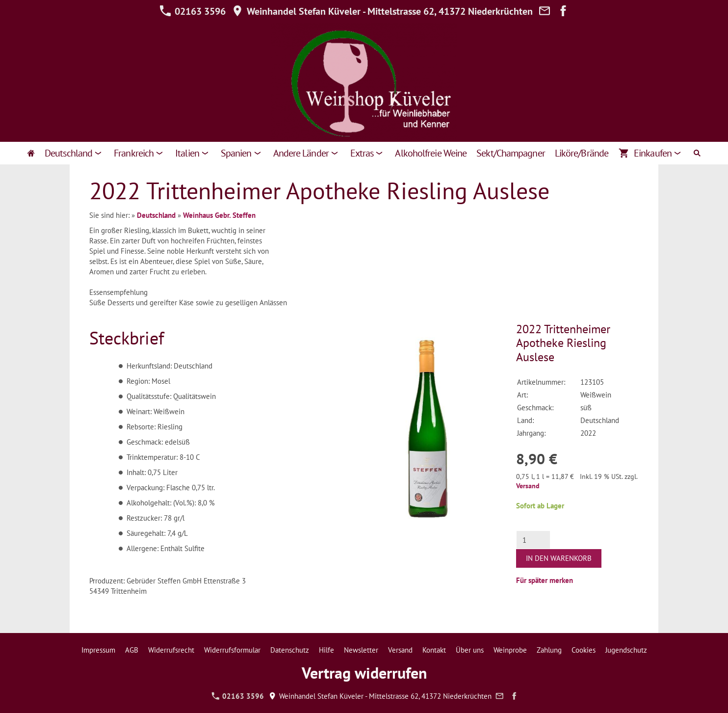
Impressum (98, 650)
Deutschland (156, 215)
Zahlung (549, 650)
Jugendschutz (626, 650)
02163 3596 (193, 11)
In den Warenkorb (559, 558)
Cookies (584, 650)
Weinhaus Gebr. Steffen (219, 215)
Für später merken (545, 580)
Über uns (470, 650)
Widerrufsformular (232, 650)
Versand (528, 486)
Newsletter (361, 650)
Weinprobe (510, 650)
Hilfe (326, 650)
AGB (132, 650)
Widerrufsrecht (171, 650)
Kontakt (434, 650)
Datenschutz (290, 650)
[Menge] (533, 540)
